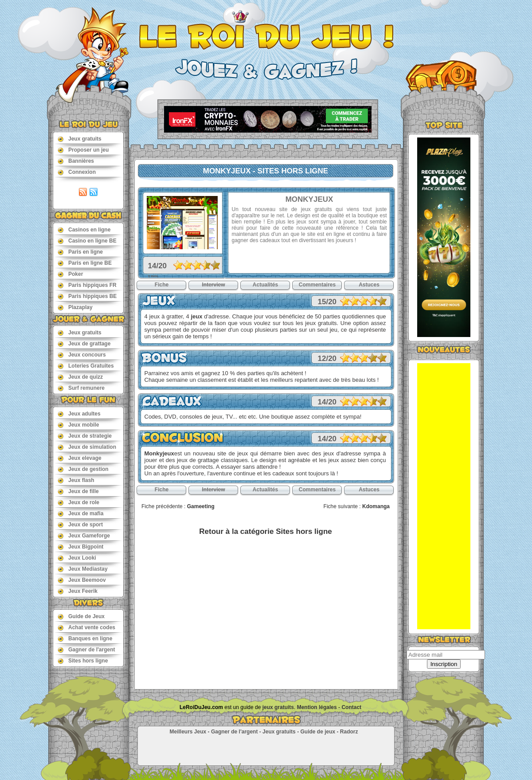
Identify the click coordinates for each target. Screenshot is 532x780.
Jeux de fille (78, 491)
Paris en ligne (80, 252)
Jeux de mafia (80, 513)
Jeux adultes (79, 414)
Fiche (162, 285)
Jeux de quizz (80, 377)
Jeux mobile (78, 425)
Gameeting (201, 506)
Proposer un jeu (83, 150)
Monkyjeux (159, 453)
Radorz (349, 732)
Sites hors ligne (83, 660)
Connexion (77, 172)
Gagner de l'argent (86, 649)
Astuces (369, 285)
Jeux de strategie (85, 436)
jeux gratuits (278, 707)
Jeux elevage (80, 458)
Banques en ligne (85, 638)
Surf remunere (81, 388)
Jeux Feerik (78, 591)
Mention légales (317, 707)
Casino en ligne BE (87, 241)
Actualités (265, 285)
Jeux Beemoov (82, 580)
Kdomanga (376, 506)
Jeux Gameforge (84, 535)
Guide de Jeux (81, 616)
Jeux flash (76, 480)
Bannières (76, 161)
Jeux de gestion (83, 469)
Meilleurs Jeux (188, 732)
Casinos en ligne (84, 229)
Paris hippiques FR (87, 285)
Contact (351, 707)
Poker (70, 274)
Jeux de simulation (87, 447)
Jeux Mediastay (83, 569)
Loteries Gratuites (86, 366)
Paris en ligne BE (85, 263)
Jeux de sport (80, 524)
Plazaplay (75, 307)
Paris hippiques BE (87, 296)
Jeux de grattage (84, 343)
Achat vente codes (86, 627)
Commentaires (317, 285)
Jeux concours (82, 355)
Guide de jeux (318, 732)
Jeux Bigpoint (80, 547)
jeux (196, 316)
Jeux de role (78, 502)
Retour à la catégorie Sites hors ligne (265, 531)
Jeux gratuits (80, 139)
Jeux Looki (77, 558)
